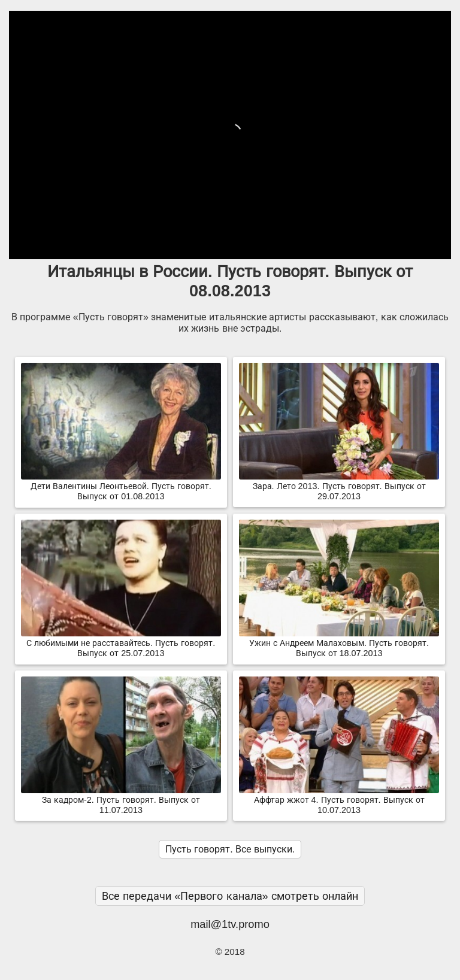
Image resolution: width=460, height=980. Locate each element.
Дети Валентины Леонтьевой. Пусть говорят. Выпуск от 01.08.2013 (121, 486)
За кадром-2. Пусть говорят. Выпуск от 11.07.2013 (121, 800)
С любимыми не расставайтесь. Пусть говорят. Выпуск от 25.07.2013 (121, 643)
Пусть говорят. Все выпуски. (230, 849)
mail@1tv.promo (230, 924)
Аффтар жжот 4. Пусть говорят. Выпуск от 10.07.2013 (339, 800)
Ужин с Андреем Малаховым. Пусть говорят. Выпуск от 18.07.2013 (339, 643)
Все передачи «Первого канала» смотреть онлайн (230, 896)
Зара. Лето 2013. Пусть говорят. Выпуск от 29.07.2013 (339, 486)
